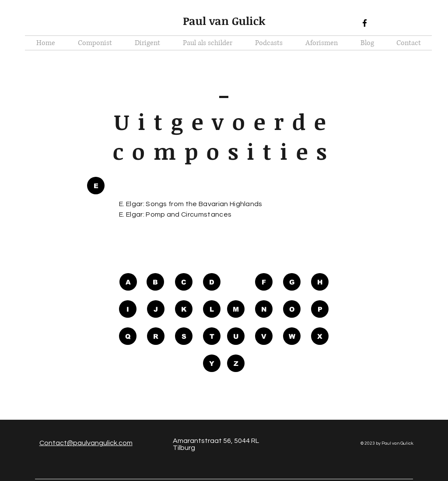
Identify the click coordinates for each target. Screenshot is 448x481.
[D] (212, 282)
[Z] (236, 363)
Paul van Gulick (224, 21)
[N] (264, 309)
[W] (292, 336)
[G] (292, 282)
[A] (128, 282)
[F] (264, 282)
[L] (212, 309)
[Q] (128, 336)
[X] (320, 336)
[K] (184, 309)
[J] (156, 309)
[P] (320, 309)
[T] (212, 336)
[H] (320, 282)
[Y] (212, 363)
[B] (155, 282)
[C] (184, 282)
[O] (292, 309)
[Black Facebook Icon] (365, 23)
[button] (96, 186)
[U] (236, 336)
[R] (156, 336)
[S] (184, 336)
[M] (236, 309)
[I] (128, 309)
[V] (264, 336)
